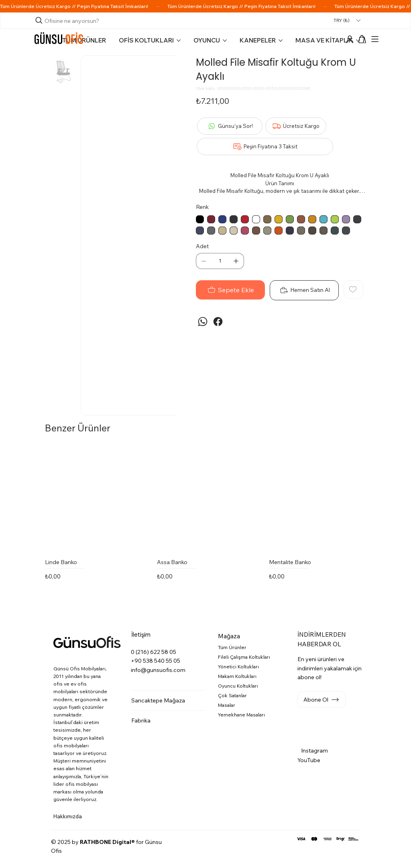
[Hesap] (350, 40)
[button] (362, 39)
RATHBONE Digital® (107, 842)
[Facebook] (218, 322)
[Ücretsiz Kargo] (296, 126)
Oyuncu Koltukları (238, 686)
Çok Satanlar (232, 695)
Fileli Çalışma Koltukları (244, 657)
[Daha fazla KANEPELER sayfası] (281, 40)
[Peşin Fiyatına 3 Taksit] (265, 147)
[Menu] (375, 39)
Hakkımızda (68, 816)
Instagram (314, 751)
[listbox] (347, 20)
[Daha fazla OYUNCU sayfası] (225, 40)
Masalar (227, 705)
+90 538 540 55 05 (156, 661)
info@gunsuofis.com (158, 670)
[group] (209, 525)
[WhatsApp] (203, 322)
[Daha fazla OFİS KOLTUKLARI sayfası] (179, 40)
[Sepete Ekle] (230, 290)
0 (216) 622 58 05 (154, 652)
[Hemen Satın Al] (304, 290)
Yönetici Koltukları (238, 667)
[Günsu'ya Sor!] (230, 126)
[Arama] (68, 21)
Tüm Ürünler (232, 647)
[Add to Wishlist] (353, 289)
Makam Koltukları (237, 676)
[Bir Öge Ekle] (236, 261)
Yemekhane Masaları (241, 715)
